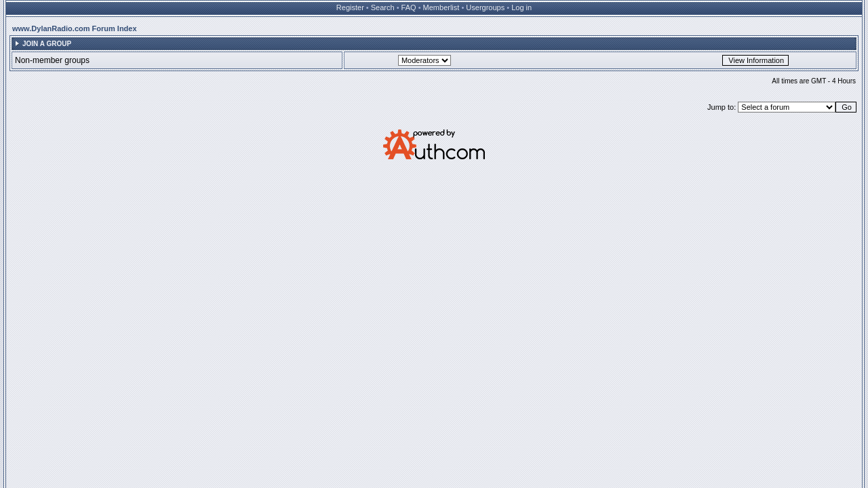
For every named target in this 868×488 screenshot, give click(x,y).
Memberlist (441, 7)
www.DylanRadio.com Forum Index (75, 28)
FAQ (409, 7)
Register (350, 7)
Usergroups (485, 7)
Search (383, 7)
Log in (521, 7)
